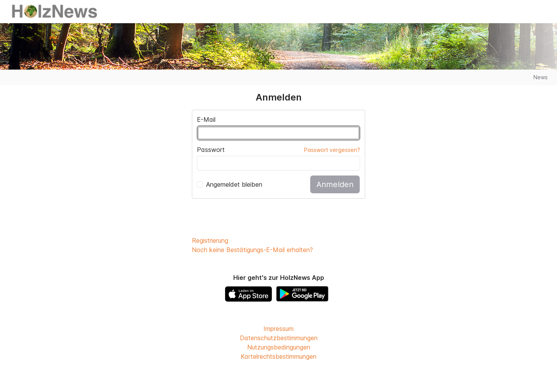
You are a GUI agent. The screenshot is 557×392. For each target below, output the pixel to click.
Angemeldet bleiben (230, 184)
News (541, 77)
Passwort (211, 150)
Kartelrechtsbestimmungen (278, 356)
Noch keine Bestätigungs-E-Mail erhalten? (252, 250)
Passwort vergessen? (332, 150)
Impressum (278, 329)
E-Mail (206, 119)
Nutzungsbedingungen (279, 347)
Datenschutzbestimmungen (279, 338)
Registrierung (210, 240)
